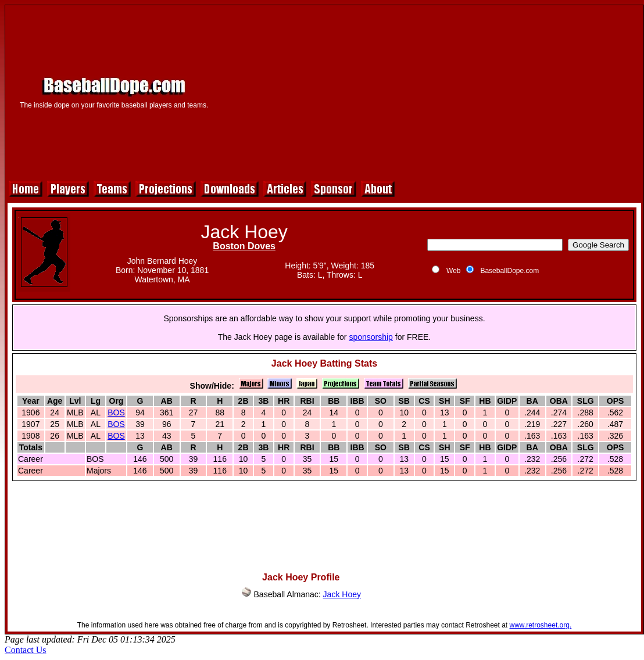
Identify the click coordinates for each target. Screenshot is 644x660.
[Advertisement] (430, 91)
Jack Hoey (342, 594)
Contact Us (26, 650)
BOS (116, 412)
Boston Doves (244, 246)
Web (453, 271)
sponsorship (371, 337)
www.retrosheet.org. (541, 625)
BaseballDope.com (509, 271)
